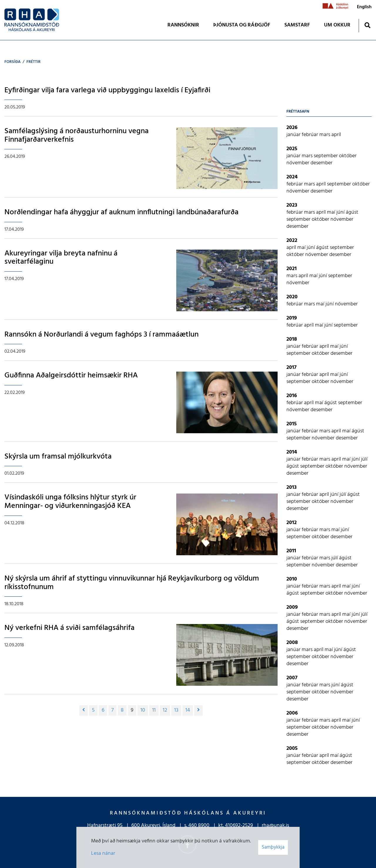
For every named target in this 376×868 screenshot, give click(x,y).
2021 (292, 269)
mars (325, 135)
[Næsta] (198, 710)
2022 (292, 241)
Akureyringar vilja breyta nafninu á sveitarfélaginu (61, 258)
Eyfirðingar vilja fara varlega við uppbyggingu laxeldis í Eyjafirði (107, 90)
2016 (292, 396)
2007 (292, 678)
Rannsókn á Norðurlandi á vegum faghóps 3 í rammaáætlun (101, 335)
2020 (292, 297)
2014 (292, 452)
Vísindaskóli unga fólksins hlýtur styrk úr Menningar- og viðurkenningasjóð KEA (70, 502)
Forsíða (12, 62)
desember (322, 163)
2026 (292, 128)
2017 (292, 368)
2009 (292, 607)
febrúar (310, 135)
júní (341, 212)
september (326, 156)
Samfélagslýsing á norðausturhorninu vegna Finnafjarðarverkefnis (77, 136)
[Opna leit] (367, 25)
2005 (292, 749)
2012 (292, 523)
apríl (336, 135)
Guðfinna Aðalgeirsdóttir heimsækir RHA (71, 376)
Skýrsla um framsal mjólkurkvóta (58, 457)
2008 (292, 643)
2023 (292, 205)
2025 (292, 149)
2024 (292, 177)
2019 (292, 318)
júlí (364, 459)
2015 (292, 424)
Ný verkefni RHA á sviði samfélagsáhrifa (69, 628)
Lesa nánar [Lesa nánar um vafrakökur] (103, 853)
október (348, 156)
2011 (291, 551)
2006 (292, 713)
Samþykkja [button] (273, 847)
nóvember (298, 163)
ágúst (352, 212)
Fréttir (33, 62)
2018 (292, 339)
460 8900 (199, 826)
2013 (292, 487)
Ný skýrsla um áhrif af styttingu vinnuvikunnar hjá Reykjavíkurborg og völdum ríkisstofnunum (132, 583)
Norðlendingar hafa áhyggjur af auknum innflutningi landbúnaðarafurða (121, 212)
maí (332, 212)
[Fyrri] (84, 710)
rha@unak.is (275, 826)
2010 (292, 579)
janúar (294, 135)
